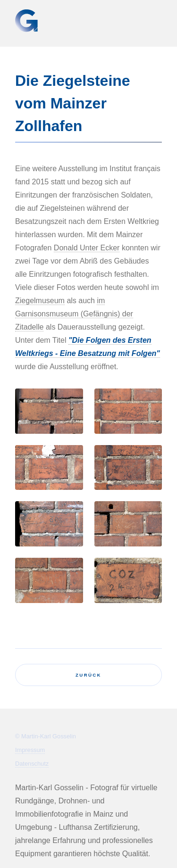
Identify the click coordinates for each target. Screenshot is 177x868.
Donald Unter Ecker (87, 248)
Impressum (30, 750)
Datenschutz (32, 764)
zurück (88, 675)
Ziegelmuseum (40, 301)
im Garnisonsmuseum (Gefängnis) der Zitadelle (74, 314)
